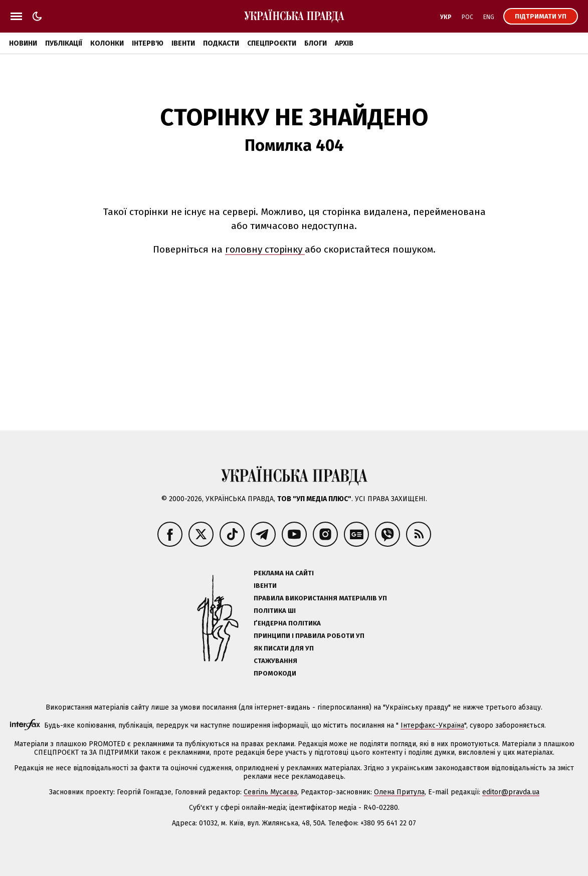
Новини (23, 43)
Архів (344, 43)
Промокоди (275, 673)
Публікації (64, 43)
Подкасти (221, 43)
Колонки (107, 43)
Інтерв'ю (148, 43)
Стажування (275, 661)
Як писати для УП (284, 648)
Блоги (316, 43)
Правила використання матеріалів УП (320, 598)
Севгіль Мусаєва (270, 792)
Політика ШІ (275, 611)
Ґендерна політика (287, 623)
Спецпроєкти (272, 43)
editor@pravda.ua (511, 792)
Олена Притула (399, 792)
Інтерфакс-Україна (432, 725)
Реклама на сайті (284, 573)
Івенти (183, 43)
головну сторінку (265, 249)
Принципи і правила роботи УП (309, 636)
